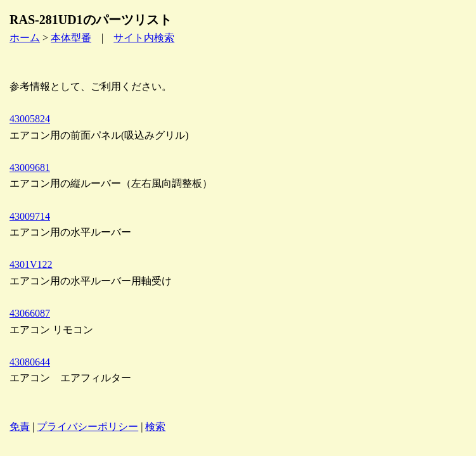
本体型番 (71, 38)
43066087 (30, 313)
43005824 (30, 119)
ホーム (25, 38)
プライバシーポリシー (87, 427)
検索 (155, 427)
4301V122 (31, 264)
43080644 (30, 362)
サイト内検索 (144, 38)
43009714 (30, 216)
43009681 (30, 168)
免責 (20, 427)
